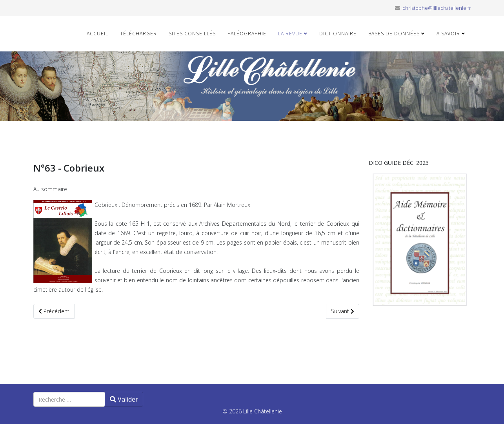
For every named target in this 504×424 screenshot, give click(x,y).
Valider (124, 399)
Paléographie (247, 34)
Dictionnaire (338, 34)
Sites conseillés (192, 34)
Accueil (97, 34)
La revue (290, 34)
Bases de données (394, 34)
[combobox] (69, 399)
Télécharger (138, 34)
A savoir (448, 34)
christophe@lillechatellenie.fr (437, 8)
